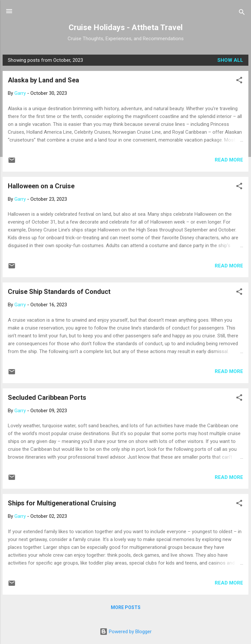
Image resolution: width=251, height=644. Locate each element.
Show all (230, 60)
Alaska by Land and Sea (43, 80)
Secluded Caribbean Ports (47, 398)
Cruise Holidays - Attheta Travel (126, 27)
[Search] (242, 13)
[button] (239, 81)
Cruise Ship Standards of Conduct (59, 292)
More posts (126, 607)
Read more (229, 160)
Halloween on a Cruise (41, 186)
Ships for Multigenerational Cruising (62, 503)
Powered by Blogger (126, 632)
